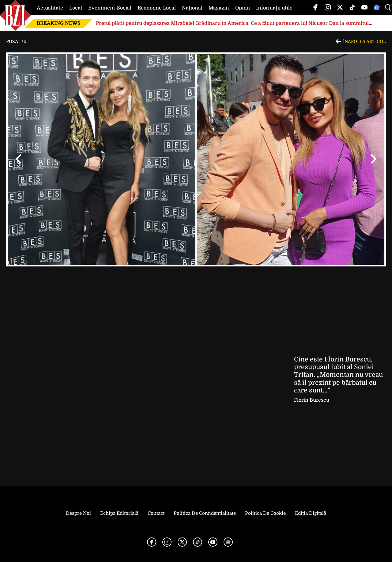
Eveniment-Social (110, 8)
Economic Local (157, 8)
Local (76, 8)
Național (192, 8)
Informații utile (274, 8)
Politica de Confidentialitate (205, 513)
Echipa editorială (119, 513)
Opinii (243, 8)
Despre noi (78, 513)
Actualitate (50, 8)
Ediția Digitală (311, 513)
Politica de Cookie (265, 513)
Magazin (219, 8)
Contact (156, 513)
